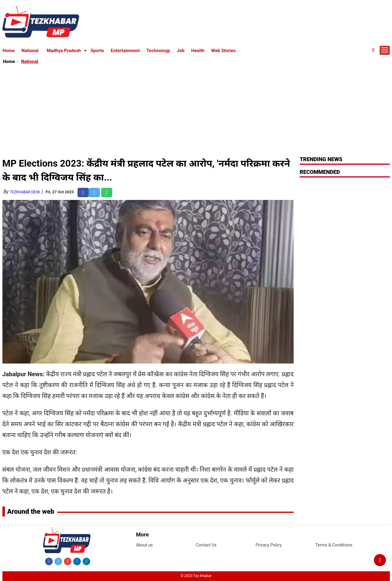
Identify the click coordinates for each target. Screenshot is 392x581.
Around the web (31, 511)
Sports (97, 51)
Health (198, 51)
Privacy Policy (268, 545)
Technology (158, 51)
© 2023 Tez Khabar (196, 576)
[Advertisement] (196, 111)
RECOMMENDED (320, 172)
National (30, 51)
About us (144, 545)
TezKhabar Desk (25, 192)
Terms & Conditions (334, 545)
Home (9, 51)
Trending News (321, 159)
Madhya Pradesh (64, 51)
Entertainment (125, 51)
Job (181, 51)
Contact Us (206, 545)
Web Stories (224, 51)
